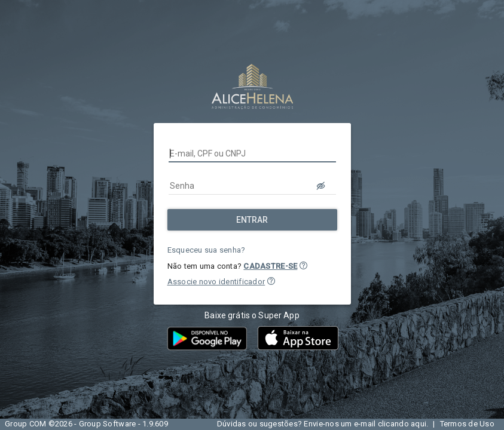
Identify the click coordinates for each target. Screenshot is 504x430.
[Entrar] (252, 220)
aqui (419, 424)
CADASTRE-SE (270, 266)
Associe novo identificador (216, 282)
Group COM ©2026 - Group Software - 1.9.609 (86, 424)
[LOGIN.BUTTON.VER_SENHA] (322, 186)
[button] (303, 265)
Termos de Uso (467, 424)
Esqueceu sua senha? (207, 250)
